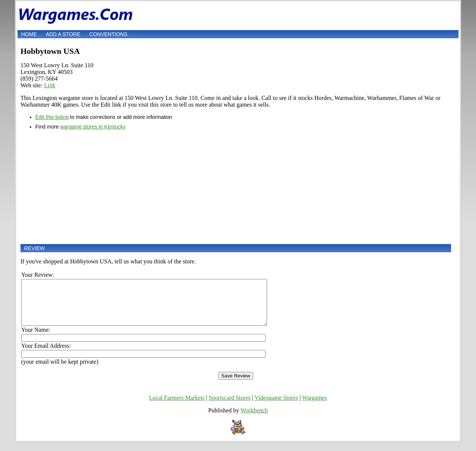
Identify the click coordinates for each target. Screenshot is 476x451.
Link (50, 85)
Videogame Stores (276, 407)
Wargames (314, 407)
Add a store (63, 34)
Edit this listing (52, 117)
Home (29, 34)
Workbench (254, 419)
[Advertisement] (236, 187)
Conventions (108, 34)
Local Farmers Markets (177, 407)
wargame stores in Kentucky (93, 127)
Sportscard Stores (229, 407)
